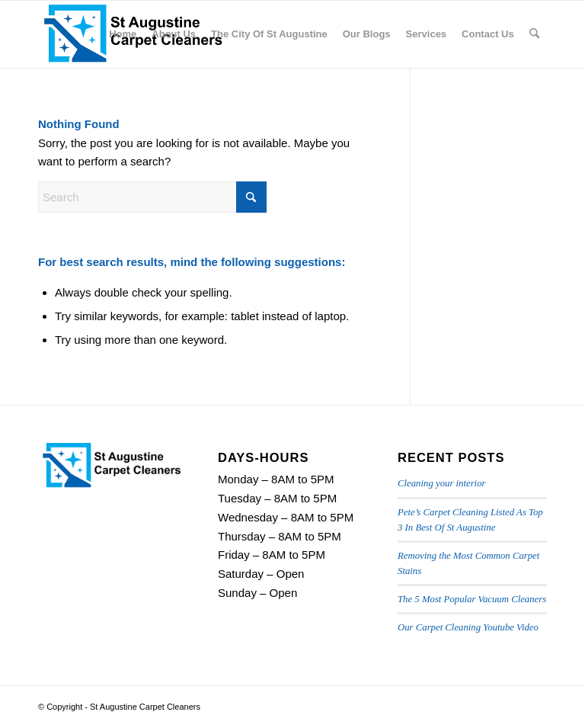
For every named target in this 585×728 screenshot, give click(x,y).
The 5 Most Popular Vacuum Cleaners (472, 599)
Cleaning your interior (441, 483)
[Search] (534, 34)
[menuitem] (123, 34)
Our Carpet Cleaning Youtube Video (468, 627)
